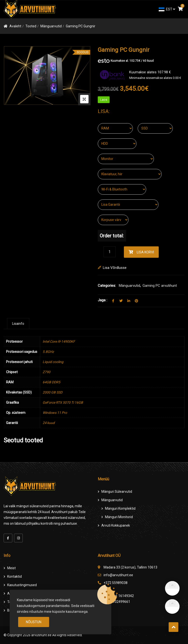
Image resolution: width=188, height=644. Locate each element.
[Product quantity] (110, 252)
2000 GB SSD (53, 392)
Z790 (46, 372)
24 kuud (49, 423)
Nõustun (34, 622)
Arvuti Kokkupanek (116, 525)
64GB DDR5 (51, 382)
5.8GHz (48, 352)
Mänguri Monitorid (119, 517)
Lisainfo (18, 324)
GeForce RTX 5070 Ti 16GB (63, 402)
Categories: (107, 286)
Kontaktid (15, 576)
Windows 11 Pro (55, 413)
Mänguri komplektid (120, 508)
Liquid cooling (53, 362)
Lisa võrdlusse (115, 268)
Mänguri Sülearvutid (117, 492)
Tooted (31, 26)
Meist (11, 568)
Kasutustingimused (22, 585)
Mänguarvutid (51, 26)
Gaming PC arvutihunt (160, 286)
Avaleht (15, 26)
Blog (11, 610)
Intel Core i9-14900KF (59, 341)
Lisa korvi (145, 252)
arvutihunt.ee (41, 635)
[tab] (18, 324)
